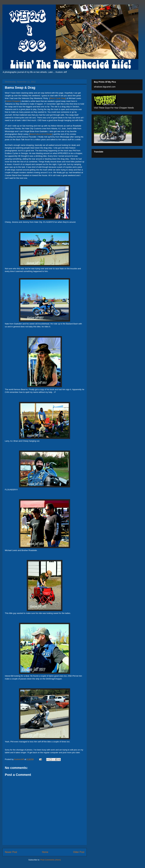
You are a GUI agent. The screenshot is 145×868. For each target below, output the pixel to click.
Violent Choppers (13, 101)
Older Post (79, 852)
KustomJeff (19, 759)
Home (45, 852)
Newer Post (11, 852)
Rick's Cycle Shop (58, 98)
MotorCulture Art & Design (41, 134)
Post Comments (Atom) (51, 860)
